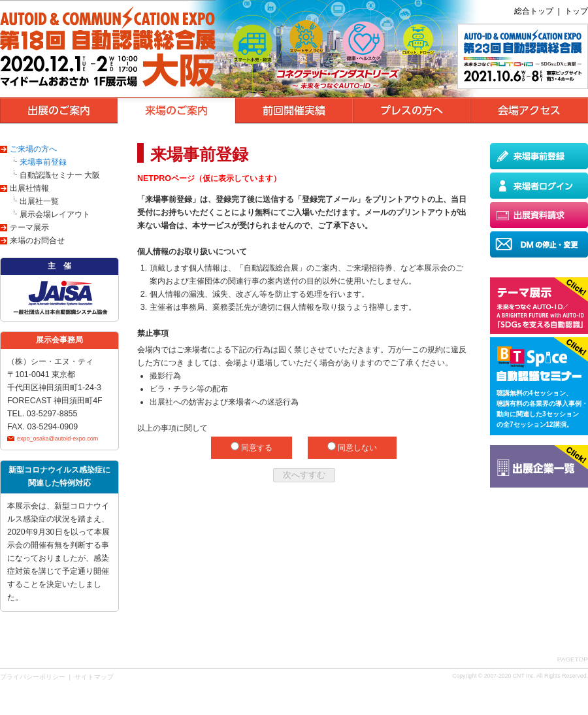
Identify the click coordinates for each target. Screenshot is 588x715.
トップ (576, 11)
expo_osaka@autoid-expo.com (57, 439)
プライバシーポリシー (33, 677)
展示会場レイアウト (55, 214)
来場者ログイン (539, 186)
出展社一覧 (39, 201)
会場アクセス (529, 110)
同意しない (356, 448)
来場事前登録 (43, 162)
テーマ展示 (29, 227)
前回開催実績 (294, 110)
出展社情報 (29, 188)
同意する (256, 448)
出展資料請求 (539, 215)
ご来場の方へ (33, 149)
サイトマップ (94, 677)
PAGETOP (573, 659)
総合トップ (534, 11)
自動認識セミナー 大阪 (60, 175)
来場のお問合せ (37, 241)
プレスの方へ (412, 110)
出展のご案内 (59, 110)
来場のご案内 (176, 110)
